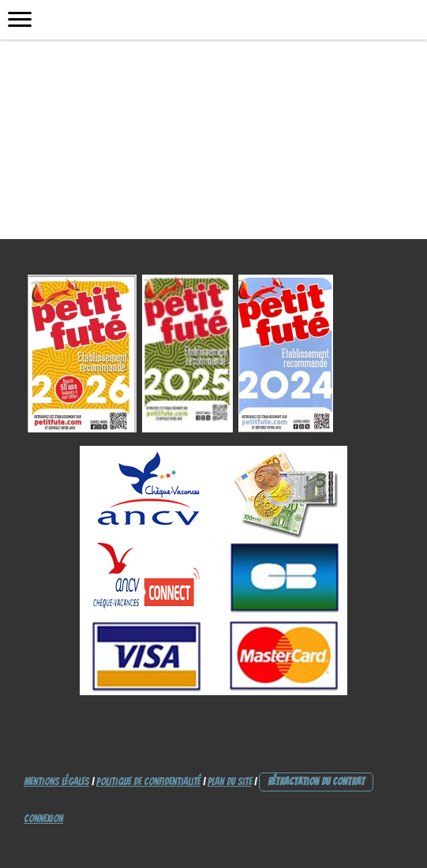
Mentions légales (56, 782)
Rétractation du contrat (316, 782)
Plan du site (230, 782)
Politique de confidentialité (148, 782)
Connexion (43, 819)
